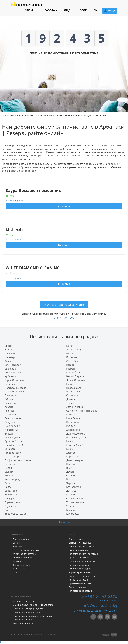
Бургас (70, 353)
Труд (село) (11, 506)
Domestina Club (21, 539)
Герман (71, 369)
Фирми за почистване (22, 115)
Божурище (11, 422)
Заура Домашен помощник (33, 191)
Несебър (10, 357)
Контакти (18, 546)
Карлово (71, 495)
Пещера (9, 498)
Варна (8, 350)
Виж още (64, 206)
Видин (70, 468)
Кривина (71, 414)
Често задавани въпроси (26, 550)
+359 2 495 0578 (101, 597)
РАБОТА (64, 522)
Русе (7, 510)
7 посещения (13, 239)
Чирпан (71, 483)
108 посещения (15, 200)
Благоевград (73, 487)
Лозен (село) (73, 350)
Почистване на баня (79, 565)
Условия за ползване (24, 601)
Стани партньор (64, 318)
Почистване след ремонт (81, 546)
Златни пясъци (75, 407)
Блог (15, 572)
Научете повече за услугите (64, 305)
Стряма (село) (13, 502)
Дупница (71, 491)
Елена (70, 384)
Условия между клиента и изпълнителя (33, 605)
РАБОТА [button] (51, 10)
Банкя (70, 346)
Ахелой (9, 476)
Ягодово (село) (13, 453)
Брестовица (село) (15, 514)
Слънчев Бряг (13, 365)
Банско (70, 479)
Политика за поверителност (27, 612)
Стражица (72, 395)
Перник (71, 365)
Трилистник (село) (77, 502)
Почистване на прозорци (82, 561)
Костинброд (73, 372)
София (8, 346)
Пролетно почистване (80, 583)
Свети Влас (73, 361)
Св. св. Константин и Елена (82, 411)
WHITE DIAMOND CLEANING (33, 268)
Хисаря (70, 506)
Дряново (71, 399)
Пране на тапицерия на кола (83, 576)
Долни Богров (13, 372)
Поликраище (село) (16, 388)
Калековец (72, 514)
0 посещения (13, 278)
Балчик (9, 472)
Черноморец (12, 479)
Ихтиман (71, 426)
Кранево (10, 411)
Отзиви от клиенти (23, 558)
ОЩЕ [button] (68, 10)
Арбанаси (10, 376)
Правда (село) (74, 388)
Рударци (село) (13, 441)
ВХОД (110, 11)
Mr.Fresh (14, 229)
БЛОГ (83, 10)
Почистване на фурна (80, 569)
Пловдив (10, 353)
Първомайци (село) (16, 392)
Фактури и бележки (23, 623)
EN (95, 10)
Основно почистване (79, 550)
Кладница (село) (14, 437)
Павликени (11, 395)
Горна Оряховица (15, 380)
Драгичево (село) (76, 434)
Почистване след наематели (83, 554)
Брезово (71, 510)
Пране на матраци (78, 580)
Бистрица (10, 369)
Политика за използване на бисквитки (33, 616)
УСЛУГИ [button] (31, 10)
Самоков (10, 449)
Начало (6, 115)
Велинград (11, 495)
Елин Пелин (73, 418)
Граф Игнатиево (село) (18, 460)
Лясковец (10, 384)
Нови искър (11, 430)
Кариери (18, 561)
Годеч (70, 441)
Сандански (11, 491)
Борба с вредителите (79, 572)
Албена (9, 407)
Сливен (9, 487)
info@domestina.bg (100, 606)
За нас (16, 543)
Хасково (71, 453)
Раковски (10, 464)
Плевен (71, 464)
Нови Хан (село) (14, 445)
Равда (8, 361)
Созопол (71, 476)
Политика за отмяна (23, 620)
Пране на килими (78, 587)
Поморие (72, 357)
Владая (9, 434)
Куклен (70, 449)
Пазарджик (73, 422)
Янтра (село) (73, 392)
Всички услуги (76, 539)
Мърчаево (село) (76, 437)
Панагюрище (12, 426)
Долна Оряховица (77, 380)
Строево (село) (75, 498)
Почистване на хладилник (82, 591)
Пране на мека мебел (80, 558)
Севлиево (10, 403)
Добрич (71, 472)
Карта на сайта (21, 569)
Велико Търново (76, 376)
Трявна (70, 403)
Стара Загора (12, 456)
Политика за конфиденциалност (29, 608)
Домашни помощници (80, 543)
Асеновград (73, 430)
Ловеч (8, 468)
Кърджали (72, 456)
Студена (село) (75, 445)
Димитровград (75, 460)
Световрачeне (13, 418)
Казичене (10, 414)
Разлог (9, 483)
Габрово (9, 399)
